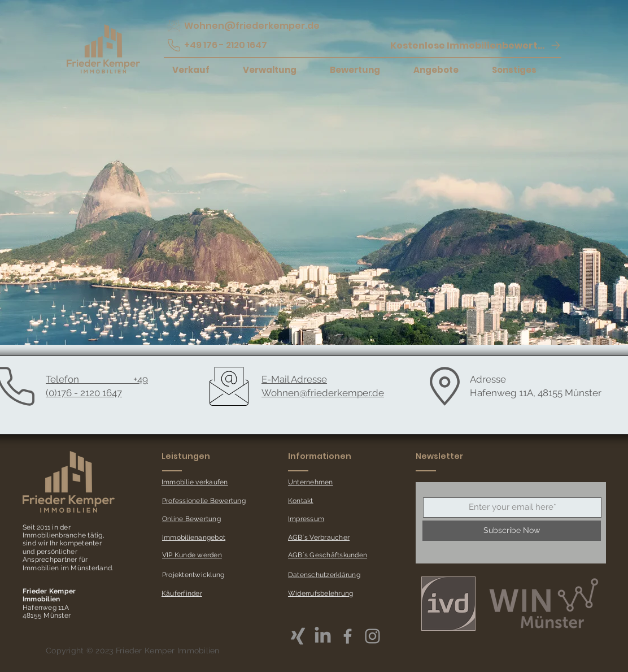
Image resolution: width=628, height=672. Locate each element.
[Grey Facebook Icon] (348, 636)
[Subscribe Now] (512, 531)
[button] (476, 45)
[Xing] (298, 636)
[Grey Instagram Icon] (372, 636)
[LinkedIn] (323, 636)
